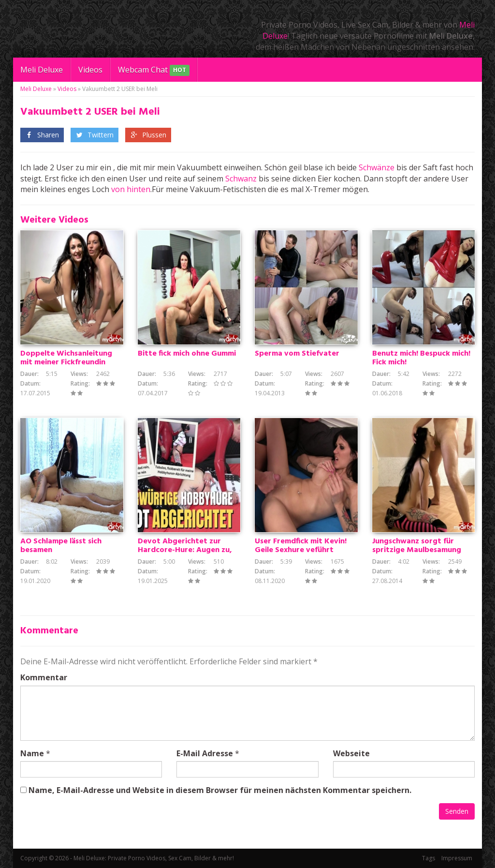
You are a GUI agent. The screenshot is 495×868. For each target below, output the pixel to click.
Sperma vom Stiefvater (297, 354)
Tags (429, 858)
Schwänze (377, 167)
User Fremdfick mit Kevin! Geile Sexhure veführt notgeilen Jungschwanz (301, 550)
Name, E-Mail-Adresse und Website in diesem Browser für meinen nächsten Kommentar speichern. (220, 790)
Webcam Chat (154, 70)
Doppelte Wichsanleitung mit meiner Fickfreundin (66, 358)
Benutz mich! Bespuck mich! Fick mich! (421, 358)
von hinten (131, 189)
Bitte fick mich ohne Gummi (187, 354)
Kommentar (44, 677)
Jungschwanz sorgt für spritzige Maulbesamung (417, 546)
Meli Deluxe (42, 70)
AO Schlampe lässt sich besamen (61, 546)
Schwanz (241, 179)
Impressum (457, 858)
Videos (90, 70)
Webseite (351, 753)
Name (32, 753)
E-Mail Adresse (205, 753)
